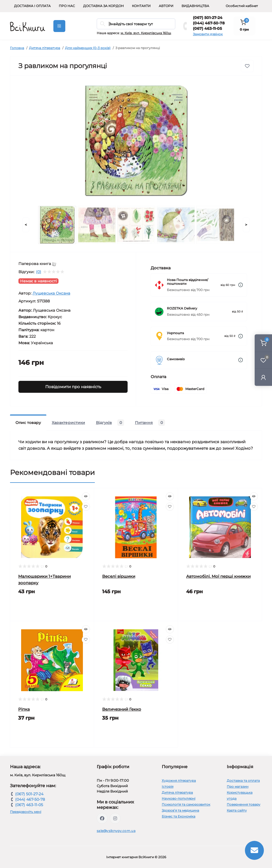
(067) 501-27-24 (208, 18)
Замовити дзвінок (208, 34)
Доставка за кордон (103, 6)
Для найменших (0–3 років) (88, 48)
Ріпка (24, 709)
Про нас (67, 6)
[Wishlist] (86, 507)
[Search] (103, 24)
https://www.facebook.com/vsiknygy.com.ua (102, 818)
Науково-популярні (179, 798)
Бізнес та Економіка (179, 816)
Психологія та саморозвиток (186, 804)
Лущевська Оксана (51, 293)
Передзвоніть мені (26, 812)
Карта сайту (237, 810)
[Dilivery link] (241, 285)
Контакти (141, 6)
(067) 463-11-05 (207, 28)
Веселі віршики (119, 576)
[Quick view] (86, 496)
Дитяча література (45, 48)
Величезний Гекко (122, 709)
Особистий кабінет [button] (242, 6)
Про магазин (238, 786)
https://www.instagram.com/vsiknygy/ (115, 818)
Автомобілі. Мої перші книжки (218, 576)
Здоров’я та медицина (180, 810)
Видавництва (195, 6)
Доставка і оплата (32, 6)
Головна (17, 48)
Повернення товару (244, 804)
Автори (166, 6)
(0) (39, 272)
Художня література (179, 781)
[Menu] (59, 26)
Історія (168, 786)
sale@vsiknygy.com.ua (116, 831)
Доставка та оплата (243, 781)
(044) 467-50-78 (209, 23)
